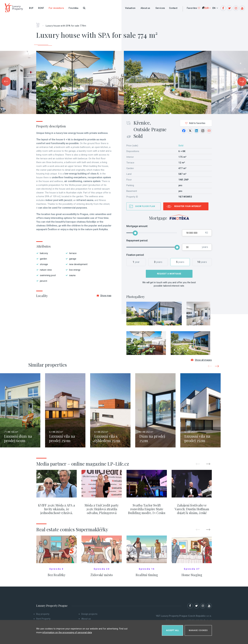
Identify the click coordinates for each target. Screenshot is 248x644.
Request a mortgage (169, 274)
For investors (56, 8)
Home (39, 24)
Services (160, 8)
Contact (173, 8)
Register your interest (188, 206)
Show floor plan (145, 206)
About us (145, 8)
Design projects (89, 616)
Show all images (201, 362)
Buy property (43, 616)
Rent (41, 8)
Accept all (172, 629)
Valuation (130, 8)
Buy (31, 8)
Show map (104, 296)
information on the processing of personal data (67, 631)
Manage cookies (198, 629)
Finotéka (74, 8)
